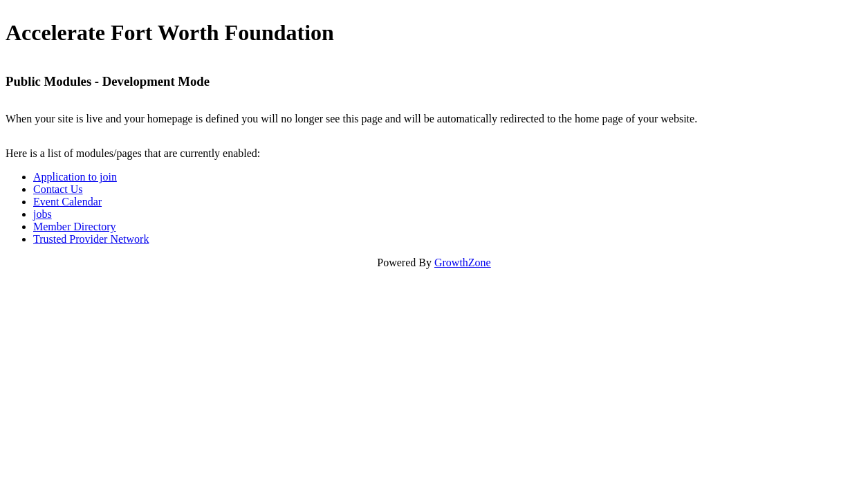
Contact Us (58, 189)
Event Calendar (67, 202)
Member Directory (75, 227)
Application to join (75, 177)
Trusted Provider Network (91, 239)
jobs (43, 214)
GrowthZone (463, 262)
